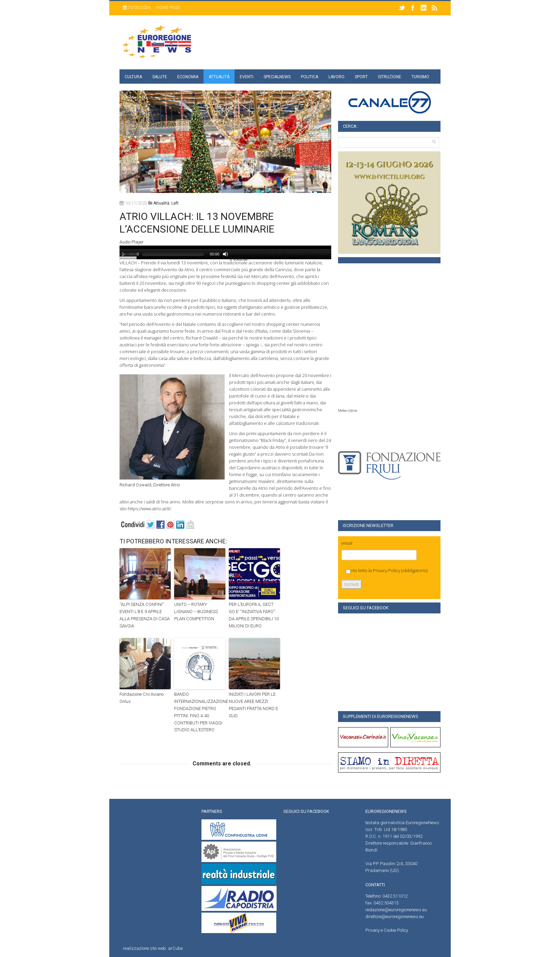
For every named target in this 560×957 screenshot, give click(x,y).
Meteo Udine (348, 411)
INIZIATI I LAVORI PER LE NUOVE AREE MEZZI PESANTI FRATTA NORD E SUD (253, 705)
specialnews (277, 77)
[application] (225, 252)
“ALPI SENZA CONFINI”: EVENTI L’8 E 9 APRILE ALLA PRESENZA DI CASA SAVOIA (145, 615)
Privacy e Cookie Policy (387, 930)
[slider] (173, 254)
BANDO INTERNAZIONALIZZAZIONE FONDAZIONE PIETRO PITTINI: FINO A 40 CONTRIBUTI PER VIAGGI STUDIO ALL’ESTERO (200, 712)
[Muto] (225, 254)
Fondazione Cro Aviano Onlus (142, 698)
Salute (160, 77)
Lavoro (337, 77)
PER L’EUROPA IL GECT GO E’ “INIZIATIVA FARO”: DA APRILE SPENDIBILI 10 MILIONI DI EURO (254, 615)
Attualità (219, 77)
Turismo (420, 77)
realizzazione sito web (144, 948)
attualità (161, 203)
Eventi (247, 77)
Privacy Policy (387, 570)
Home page (168, 8)
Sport (361, 77)
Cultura (133, 77)
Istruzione (390, 77)
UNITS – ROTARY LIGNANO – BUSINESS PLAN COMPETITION (196, 612)
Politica (310, 77)
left (175, 203)
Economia (188, 77)
